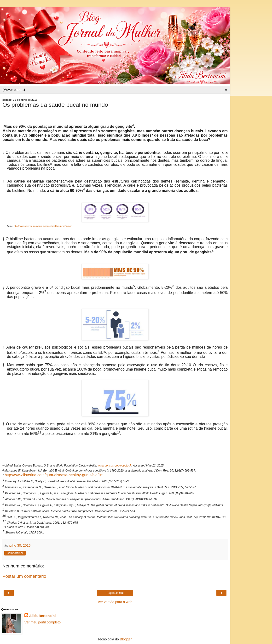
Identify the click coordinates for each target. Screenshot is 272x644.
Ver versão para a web (115, 602)
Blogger (126, 639)
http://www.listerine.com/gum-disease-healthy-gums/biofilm (54, 475)
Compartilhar (15, 553)
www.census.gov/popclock (115, 466)
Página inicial (115, 593)
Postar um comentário (24, 576)
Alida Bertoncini (42, 616)
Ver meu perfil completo (43, 622)
